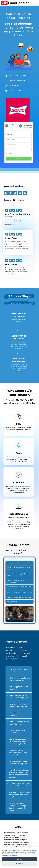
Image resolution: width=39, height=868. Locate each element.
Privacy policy (13, 856)
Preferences (19, 864)
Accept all (20, 859)
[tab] (11, 126)
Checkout (19, 159)
